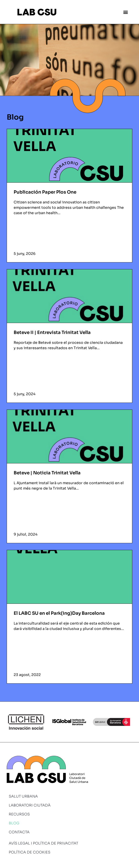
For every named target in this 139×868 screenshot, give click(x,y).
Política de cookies (30, 852)
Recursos (19, 814)
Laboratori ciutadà (30, 805)
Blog (14, 823)
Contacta (19, 832)
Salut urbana (23, 796)
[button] (126, 12)
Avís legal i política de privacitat (43, 843)
